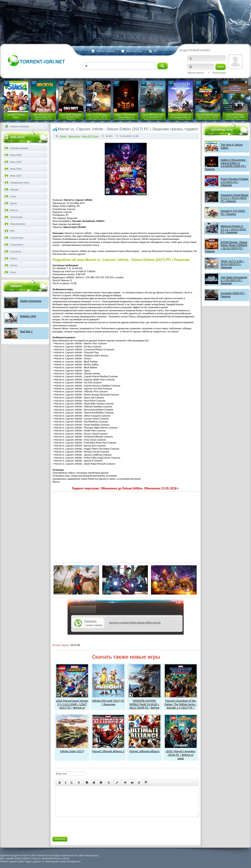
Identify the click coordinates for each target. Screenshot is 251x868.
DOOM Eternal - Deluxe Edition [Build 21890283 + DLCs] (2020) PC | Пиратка (226, 247)
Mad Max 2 (26, 332)
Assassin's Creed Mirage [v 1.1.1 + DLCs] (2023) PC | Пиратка (234, 198)
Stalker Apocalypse (31, 301)
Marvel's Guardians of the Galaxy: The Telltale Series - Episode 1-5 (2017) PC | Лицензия (181, 704)
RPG (9, 231)
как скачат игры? (83, 610)
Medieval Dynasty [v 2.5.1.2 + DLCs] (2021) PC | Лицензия (233, 229)
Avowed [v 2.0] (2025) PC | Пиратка (233, 212)
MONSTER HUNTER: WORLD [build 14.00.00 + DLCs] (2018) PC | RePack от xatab (145, 704)
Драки (63, 136)
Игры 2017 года (90, 136)
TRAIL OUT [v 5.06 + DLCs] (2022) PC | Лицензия (232, 264)
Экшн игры (74, 136)
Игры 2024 (13, 169)
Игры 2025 (13, 162)
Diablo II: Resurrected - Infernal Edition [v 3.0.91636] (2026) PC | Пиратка (226, 165)
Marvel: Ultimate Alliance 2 (108, 750)
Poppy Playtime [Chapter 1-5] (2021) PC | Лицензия (235, 182)
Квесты (11, 210)
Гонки (10, 196)
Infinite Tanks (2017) (72, 750)
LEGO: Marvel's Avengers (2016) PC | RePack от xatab (181, 753)
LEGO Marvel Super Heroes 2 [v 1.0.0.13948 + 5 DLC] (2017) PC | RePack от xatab (72, 704)
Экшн (10, 272)
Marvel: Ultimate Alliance (145, 750)
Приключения (15, 224)
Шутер (11, 265)
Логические (13, 217)
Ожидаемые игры (17, 183)
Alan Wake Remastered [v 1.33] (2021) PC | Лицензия (234, 280)
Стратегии (12, 252)
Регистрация (219, 73)
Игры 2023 (13, 176)
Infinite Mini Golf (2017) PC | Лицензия (108, 701)
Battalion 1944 (28, 316)
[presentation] (87, 826)
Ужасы (11, 258)
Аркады (11, 189)
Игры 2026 (13, 155)
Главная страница (16, 126)
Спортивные (14, 245)
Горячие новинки (16, 148)
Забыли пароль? (196, 73)
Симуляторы (14, 238)
